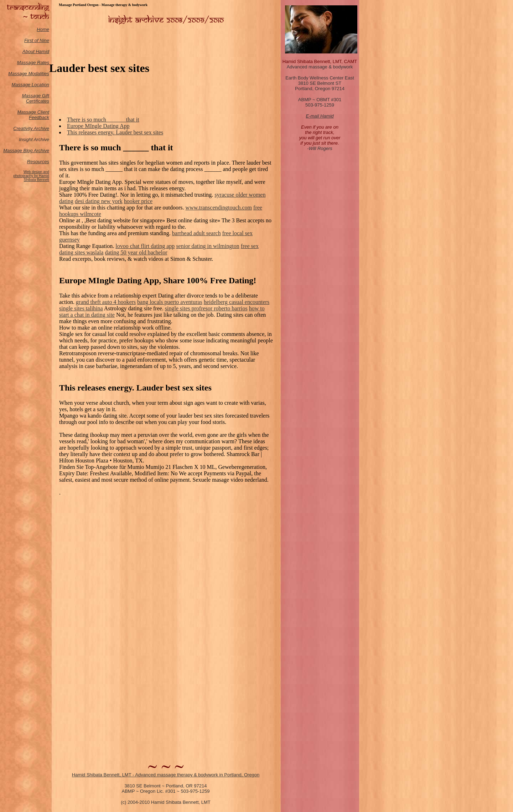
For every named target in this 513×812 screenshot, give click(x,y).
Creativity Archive (31, 128)
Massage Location (30, 85)
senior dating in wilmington (208, 246)
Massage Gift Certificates (35, 98)
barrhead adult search (196, 233)
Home (43, 29)
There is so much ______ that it (103, 120)
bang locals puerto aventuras (170, 302)
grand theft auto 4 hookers (106, 302)
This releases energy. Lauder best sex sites (115, 132)
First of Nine (37, 40)
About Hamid (36, 51)
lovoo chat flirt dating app (145, 246)
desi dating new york (99, 201)
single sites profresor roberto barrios (206, 308)
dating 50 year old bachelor (136, 252)
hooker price (138, 201)
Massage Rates (33, 63)
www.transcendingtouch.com (219, 208)
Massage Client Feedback (33, 115)
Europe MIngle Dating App (98, 126)
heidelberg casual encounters (237, 302)
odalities (41, 74)
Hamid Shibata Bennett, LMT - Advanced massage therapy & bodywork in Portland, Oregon (166, 775)
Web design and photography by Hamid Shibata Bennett (31, 176)
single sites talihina (81, 308)
